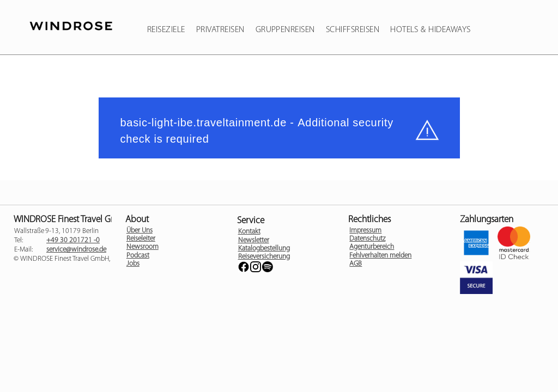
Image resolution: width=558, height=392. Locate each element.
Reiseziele (166, 30)
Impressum (365, 231)
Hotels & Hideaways (430, 30)
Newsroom (142, 247)
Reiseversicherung (264, 257)
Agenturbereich (372, 247)
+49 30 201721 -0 (73, 240)
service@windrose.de (76, 250)
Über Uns (139, 231)
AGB (356, 264)
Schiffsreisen (353, 30)
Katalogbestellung (264, 249)
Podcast (138, 256)
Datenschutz (367, 239)
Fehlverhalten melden (380, 256)
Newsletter (254, 240)
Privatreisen (220, 30)
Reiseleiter (141, 239)
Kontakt (249, 232)
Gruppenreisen (285, 30)
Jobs (133, 264)
